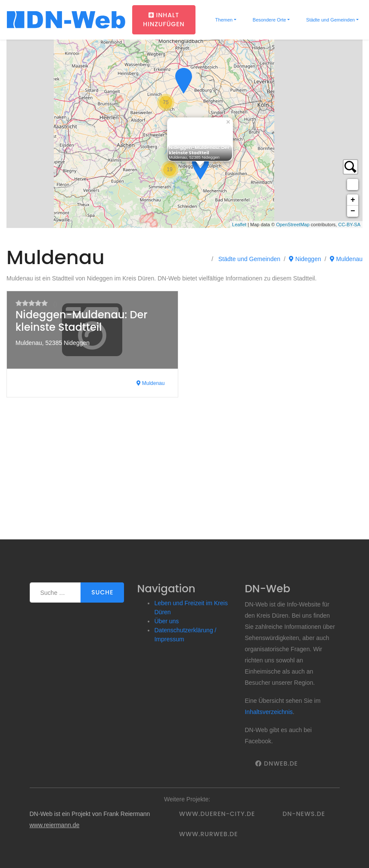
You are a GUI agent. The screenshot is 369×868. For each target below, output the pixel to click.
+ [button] (353, 200)
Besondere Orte (269, 20)
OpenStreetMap (293, 225)
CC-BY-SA (349, 225)
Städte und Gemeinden (330, 20)
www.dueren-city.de (217, 814)
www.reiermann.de (55, 825)
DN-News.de (304, 814)
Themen (223, 20)
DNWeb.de (276, 763)
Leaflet (239, 225)
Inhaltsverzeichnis (268, 712)
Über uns (166, 621)
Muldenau (346, 259)
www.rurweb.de (208, 834)
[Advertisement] (184, 475)
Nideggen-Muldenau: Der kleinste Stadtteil (81, 321)
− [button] (353, 211)
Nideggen (305, 259)
